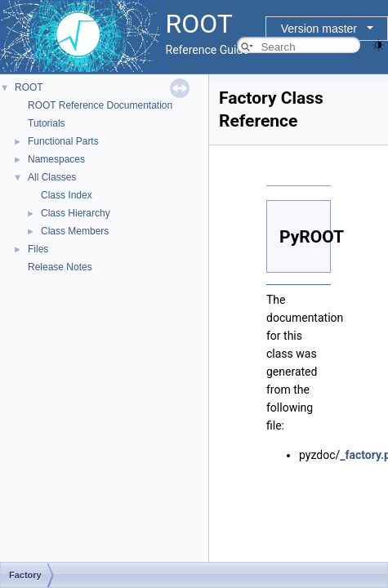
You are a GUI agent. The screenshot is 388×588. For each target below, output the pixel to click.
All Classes (52, 177)
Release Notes (60, 267)
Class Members (75, 231)
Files (38, 249)
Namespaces (56, 159)
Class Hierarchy (76, 213)
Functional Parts (63, 141)
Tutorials (47, 123)
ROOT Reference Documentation (100, 105)
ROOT (29, 87)
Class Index (67, 195)
